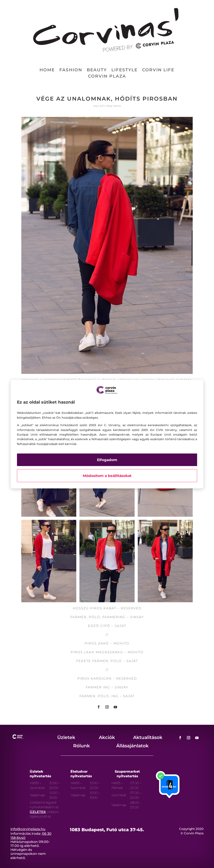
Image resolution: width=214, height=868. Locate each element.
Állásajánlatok (132, 746)
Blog (109, 106)
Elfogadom (107, 460)
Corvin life (158, 70)
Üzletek (66, 737)
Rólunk (82, 746)
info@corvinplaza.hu (28, 829)
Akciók (107, 737)
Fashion (71, 70)
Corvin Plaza (107, 77)
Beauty (97, 70)
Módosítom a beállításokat (107, 476)
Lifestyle (124, 70)
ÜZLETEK (38, 812)
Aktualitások (148, 737)
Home (47, 70)
